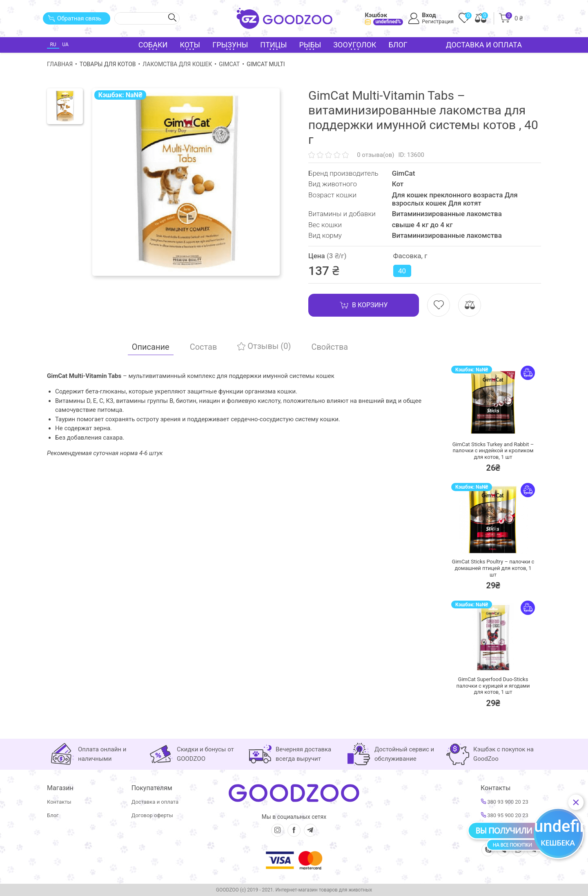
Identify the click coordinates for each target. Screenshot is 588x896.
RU (53, 45)
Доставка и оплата (484, 45)
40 (402, 271)
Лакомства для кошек (177, 64)
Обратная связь (75, 18)
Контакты (59, 802)
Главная (60, 64)
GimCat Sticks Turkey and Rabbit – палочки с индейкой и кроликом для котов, (493, 451)
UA (65, 45)
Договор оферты (152, 815)
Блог (398, 45)
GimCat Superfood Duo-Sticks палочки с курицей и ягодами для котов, (493, 686)
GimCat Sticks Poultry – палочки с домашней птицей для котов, (493, 568)
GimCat (229, 64)
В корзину (364, 305)
